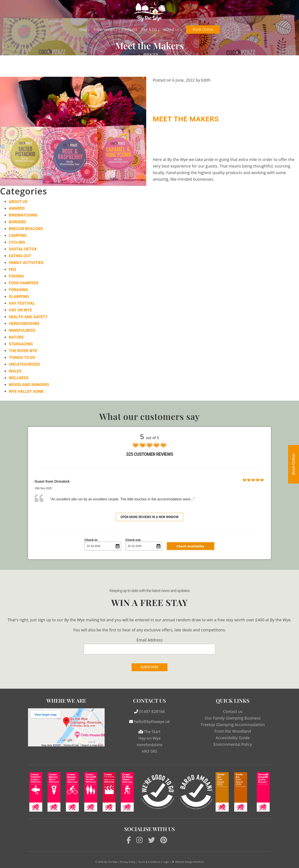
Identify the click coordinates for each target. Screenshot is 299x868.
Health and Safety (28, 317)
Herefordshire (24, 324)
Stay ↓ (84, 29)
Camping (18, 235)
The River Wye (23, 351)
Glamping (19, 296)
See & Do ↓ (151, 29)
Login (166, 862)
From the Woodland (233, 731)
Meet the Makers (186, 119)
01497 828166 (152, 711)
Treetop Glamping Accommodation (233, 725)
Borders (18, 222)
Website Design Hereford (188, 862)
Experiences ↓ (106, 29)
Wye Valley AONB (26, 391)
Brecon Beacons (26, 229)
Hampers (129, 29)
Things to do (22, 357)
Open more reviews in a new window (149, 517)
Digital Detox (23, 249)
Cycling (17, 242)
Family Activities (26, 263)
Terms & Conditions (149, 862)
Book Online (203, 29)
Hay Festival (22, 303)
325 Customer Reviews (149, 454)
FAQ (12, 269)
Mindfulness (22, 330)
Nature (16, 337)
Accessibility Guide (233, 738)
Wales (15, 371)
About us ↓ (173, 29)
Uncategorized (24, 364)
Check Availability (190, 546)
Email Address (149, 640)
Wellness (19, 378)
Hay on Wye (20, 310)
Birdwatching (23, 215)
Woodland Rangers (29, 385)
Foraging (18, 290)
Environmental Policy (233, 744)
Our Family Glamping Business (233, 718)
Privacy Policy (128, 862)
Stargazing (21, 344)
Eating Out (20, 256)
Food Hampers (24, 283)
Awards (17, 208)
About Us (18, 202)
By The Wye (111, 862)
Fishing (16, 276)
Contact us (233, 711)
